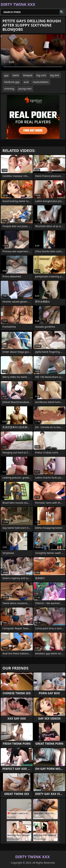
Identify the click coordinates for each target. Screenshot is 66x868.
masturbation (41, 82)
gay (6, 75)
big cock (41, 75)
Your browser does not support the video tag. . (33, 53)
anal (26, 82)
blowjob (28, 75)
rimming (9, 89)
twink (16, 75)
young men (25, 89)
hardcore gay (12, 82)
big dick (55, 75)
